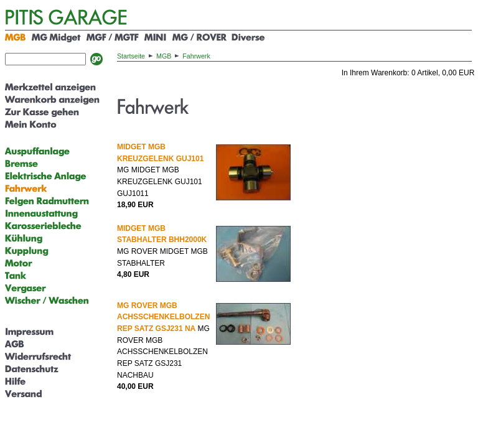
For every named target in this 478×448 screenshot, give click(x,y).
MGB (164, 56)
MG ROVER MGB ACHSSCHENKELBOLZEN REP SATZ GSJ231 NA (163, 317)
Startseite (131, 56)
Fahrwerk (196, 56)
